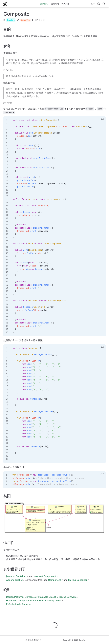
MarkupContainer (78, 580)
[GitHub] (99, 4)
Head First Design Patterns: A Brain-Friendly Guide (33, 601)
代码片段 (65, 4)
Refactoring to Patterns (19, 604)
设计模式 (44, 4)
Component (54, 580)
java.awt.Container (16, 576)
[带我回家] (6, 4)
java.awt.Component (45, 576)
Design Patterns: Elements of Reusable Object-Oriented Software (41, 597)
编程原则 (55, 4)
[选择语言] (93, 4)
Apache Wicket (14, 580)
